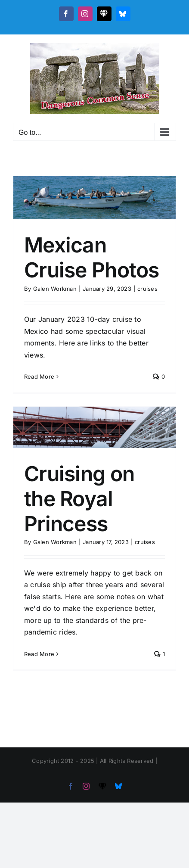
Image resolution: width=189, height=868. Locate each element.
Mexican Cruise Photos (92, 257)
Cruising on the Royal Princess (79, 498)
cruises (147, 289)
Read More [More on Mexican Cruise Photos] (39, 376)
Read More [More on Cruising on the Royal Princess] (39, 654)
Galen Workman (55, 289)
